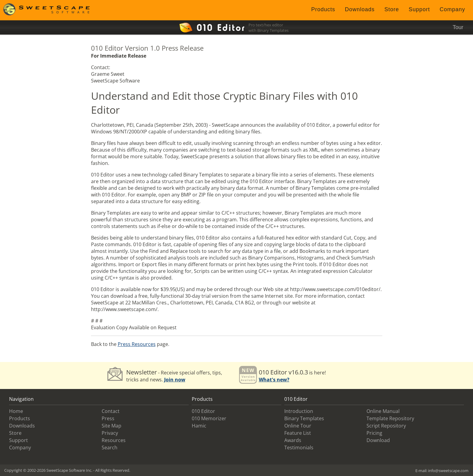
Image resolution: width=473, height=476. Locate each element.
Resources (114, 440)
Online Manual (383, 411)
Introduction (299, 411)
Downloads (360, 9)
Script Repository (386, 426)
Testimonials (299, 448)
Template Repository (390, 418)
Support (419, 9)
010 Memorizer (209, 418)
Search (110, 448)
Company (452, 9)
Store (392, 9)
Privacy (110, 433)
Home (16, 411)
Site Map (111, 426)
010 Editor (203, 411)
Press (108, 418)
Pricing (374, 433)
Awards (293, 440)
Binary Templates (304, 418)
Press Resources (137, 344)
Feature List (298, 433)
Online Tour (298, 426)
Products (323, 9)
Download (378, 440)
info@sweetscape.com (448, 471)
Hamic (199, 426)
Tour (458, 27)
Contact (111, 411)
